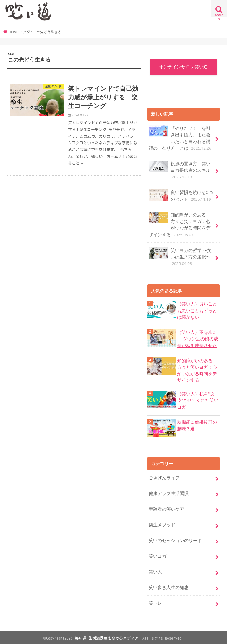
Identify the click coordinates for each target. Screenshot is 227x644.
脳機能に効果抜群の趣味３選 (197, 425)
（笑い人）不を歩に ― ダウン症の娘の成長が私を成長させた (198, 339)
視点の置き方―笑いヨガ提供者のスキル (180, 170)
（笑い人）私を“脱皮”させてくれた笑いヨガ (198, 400)
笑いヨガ (158, 555)
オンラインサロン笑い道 (183, 67)
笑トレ (155, 602)
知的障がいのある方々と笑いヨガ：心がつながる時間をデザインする (180, 225)
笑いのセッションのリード (175, 540)
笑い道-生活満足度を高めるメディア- (108, 637)
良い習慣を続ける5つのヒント (181, 196)
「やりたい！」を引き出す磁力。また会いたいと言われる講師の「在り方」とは (180, 138)
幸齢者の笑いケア (166, 508)
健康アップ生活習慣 (169, 493)
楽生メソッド (162, 524)
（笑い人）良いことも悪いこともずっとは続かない (197, 310)
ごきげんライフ (164, 477)
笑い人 (155, 571)
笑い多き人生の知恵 (169, 586)
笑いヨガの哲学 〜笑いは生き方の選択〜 (180, 257)
